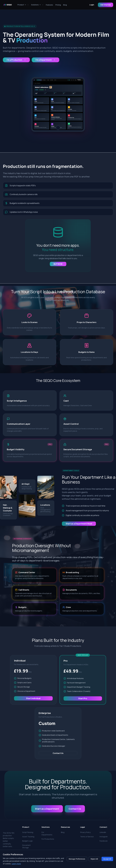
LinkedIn (103, 832)
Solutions (37, 5)
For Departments (47, 833)
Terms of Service (87, 837)
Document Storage (26, 846)
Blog (65, 5)
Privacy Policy (85, 832)
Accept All (107, 859)
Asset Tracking (28, 837)
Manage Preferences (77, 859)
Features (49, 5)
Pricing (58, 5)
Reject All (94, 859)
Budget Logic (28, 841)
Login (92, 5)
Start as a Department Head (79, 524)
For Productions (48, 839)
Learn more (16, 864)
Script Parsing (28, 832)
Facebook (104, 841)
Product (23, 5)
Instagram (104, 837)
